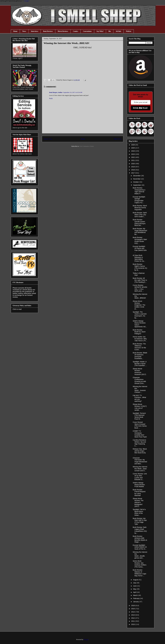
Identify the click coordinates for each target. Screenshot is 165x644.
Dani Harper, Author (56, 92)
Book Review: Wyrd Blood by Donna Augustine (140, 208)
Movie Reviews (63, 31)
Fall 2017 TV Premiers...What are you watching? (139, 398)
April (135, 592)
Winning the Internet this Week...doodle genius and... (140, 555)
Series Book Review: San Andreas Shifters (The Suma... (140, 564)
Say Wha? (100, 31)
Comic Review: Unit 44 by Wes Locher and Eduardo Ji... (140, 477)
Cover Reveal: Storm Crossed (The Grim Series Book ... (140, 425)
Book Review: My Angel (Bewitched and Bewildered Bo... (140, 231)
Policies (129, 31)
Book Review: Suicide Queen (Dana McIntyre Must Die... (139, 223)
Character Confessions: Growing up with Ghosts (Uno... (139, 380)
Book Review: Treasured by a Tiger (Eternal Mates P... (139, 191)
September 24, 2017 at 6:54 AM (73, 92)
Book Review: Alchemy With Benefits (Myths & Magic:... (140, 539)
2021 (133, 160)
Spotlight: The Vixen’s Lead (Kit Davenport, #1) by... (140, 315)
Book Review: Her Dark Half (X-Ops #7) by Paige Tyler (140, 521)
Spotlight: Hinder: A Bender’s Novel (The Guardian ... (140, 364)
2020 (133, 164)
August (136, 580)
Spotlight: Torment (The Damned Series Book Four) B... (139, 416)
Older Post (118, 139)
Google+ (27, 1)
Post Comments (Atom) (87, 146)
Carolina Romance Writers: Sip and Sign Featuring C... (139, 443)
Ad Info (118, 31)
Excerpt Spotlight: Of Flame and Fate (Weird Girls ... (140, 249)
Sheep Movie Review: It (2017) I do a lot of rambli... (140, 407)
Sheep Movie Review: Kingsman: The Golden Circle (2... (139, 305)
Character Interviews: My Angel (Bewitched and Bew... (140, 461)
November (137, 179)
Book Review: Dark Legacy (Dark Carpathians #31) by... (140, 530)
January (136, 602)
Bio (110, 31)
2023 (133, 154)
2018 (133, 170)
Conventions (87, 31)
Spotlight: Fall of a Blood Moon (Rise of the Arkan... (139, 512)
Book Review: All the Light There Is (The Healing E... (140, 280)
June (135, 586)
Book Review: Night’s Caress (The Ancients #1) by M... (140, 267)
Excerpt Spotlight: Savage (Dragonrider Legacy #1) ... (139, 200)
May (135, 589)
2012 (133, 618)
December (137, 176)
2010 (133, 624)
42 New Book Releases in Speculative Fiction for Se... (139, 258)
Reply (51, 98)
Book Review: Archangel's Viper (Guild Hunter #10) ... (140, 240)
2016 (133, 606)
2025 (133, 148)
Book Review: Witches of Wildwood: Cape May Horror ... (139, 573)
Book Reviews (48, 31)
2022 (133, 157)
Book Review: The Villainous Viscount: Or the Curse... (139, 347)
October (136, 182)
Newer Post (48, 139)
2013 (133, 615)
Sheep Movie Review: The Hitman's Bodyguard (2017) (138, 502)
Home (15, 31)
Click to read (17, 309)
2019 (133, 167)
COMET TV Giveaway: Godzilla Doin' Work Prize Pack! (140, 434)
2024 (133, 151)
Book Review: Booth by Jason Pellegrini (139, 332)
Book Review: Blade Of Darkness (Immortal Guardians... (140, 356)
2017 (133, 173)
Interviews (35, 31)
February (137, 598)
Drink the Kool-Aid (141, 108)
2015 (133, 609)
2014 (133, 612)
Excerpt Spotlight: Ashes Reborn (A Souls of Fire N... (140, 547)
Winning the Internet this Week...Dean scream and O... (140, 469)
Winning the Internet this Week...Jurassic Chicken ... (140, 389)
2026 (133, 145)
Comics (76, 31)
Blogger (86, 639)
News (24, 31)
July (135, 583)
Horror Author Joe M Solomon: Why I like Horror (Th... (140, 339)
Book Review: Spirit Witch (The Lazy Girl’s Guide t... (140, 215)
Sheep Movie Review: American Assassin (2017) (139, 372)
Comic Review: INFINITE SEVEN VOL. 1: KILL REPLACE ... (140, 288)
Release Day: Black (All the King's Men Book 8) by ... (140, 452)
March (136, 595)
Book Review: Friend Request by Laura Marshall (139, 493)
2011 (133, 621)
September (137, 185)
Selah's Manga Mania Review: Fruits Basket (139, 485)
